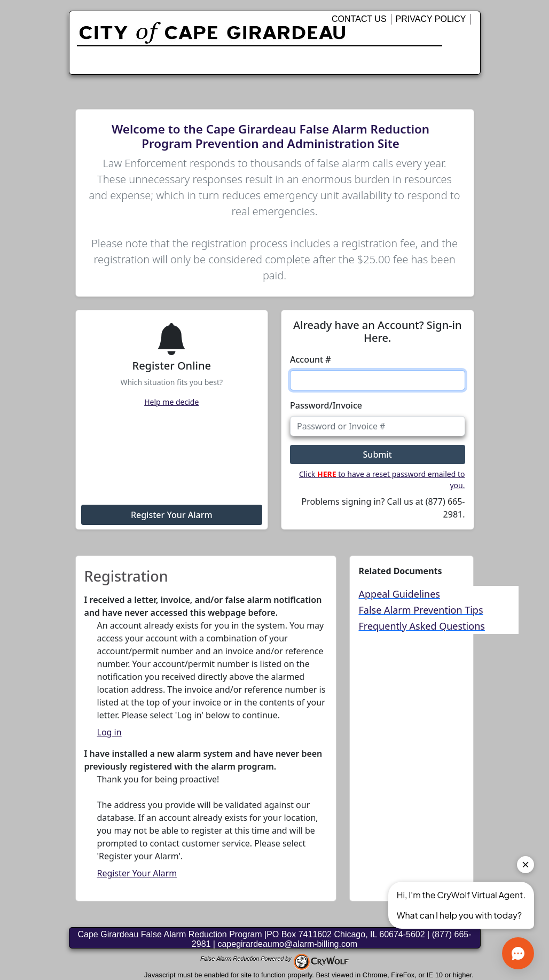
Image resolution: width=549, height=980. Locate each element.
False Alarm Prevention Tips (421, 610)
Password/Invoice (326, 405)
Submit (378, 454)
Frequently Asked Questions (421, 626)
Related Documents (400, 571)
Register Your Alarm (172, 515)
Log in (109, 732)
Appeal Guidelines (399, 594)
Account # (311, 359)
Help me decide (171, 402)
